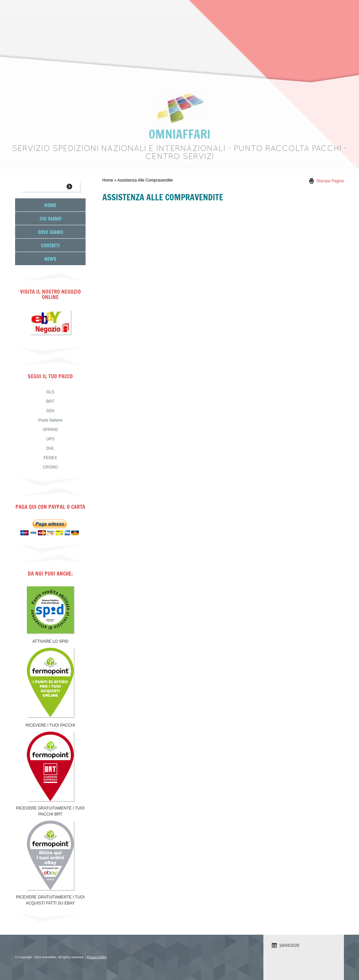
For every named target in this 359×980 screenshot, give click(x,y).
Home (108, 180)
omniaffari (179, 134)
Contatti (50, 245)
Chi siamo (50, 218)
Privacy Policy (97, 957)
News (50, 259)
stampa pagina (330, 181)
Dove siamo (50, 232)
